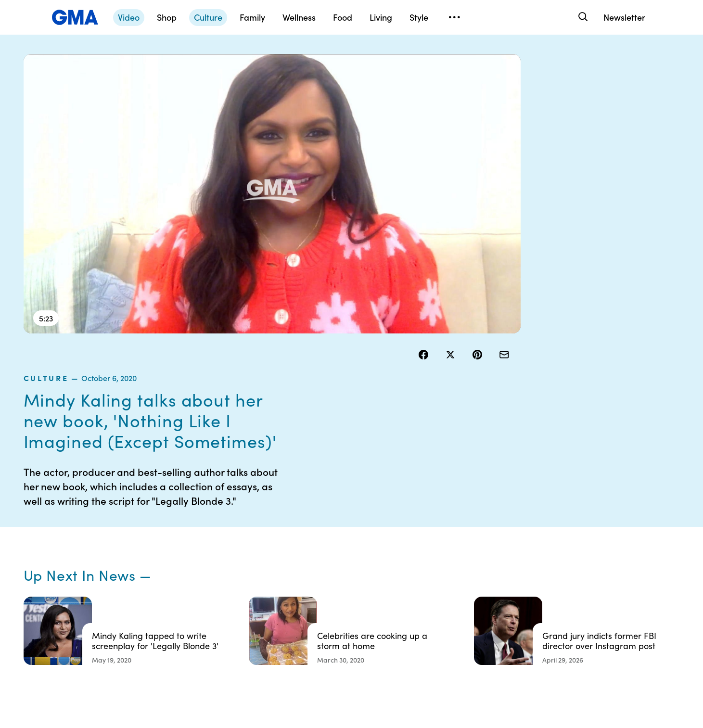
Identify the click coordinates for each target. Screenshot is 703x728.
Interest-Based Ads (416, 576)
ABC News (497, 568)
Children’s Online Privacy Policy (317, 633)
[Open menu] (455, 17)
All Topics (495, 620)
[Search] (582, 17)
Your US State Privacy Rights (419, 555)
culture (438, 79)
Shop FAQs (497, 550)
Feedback (401, 637)
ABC (487, 585)
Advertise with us (318, 654)
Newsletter (624, 17)
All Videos (495, 602)
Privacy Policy (313, 585)
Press (394, 620)
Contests (305, 550)
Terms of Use (311, 568)
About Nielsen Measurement (407, 598)
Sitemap (588, 550)
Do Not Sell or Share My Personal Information (327, 607)
